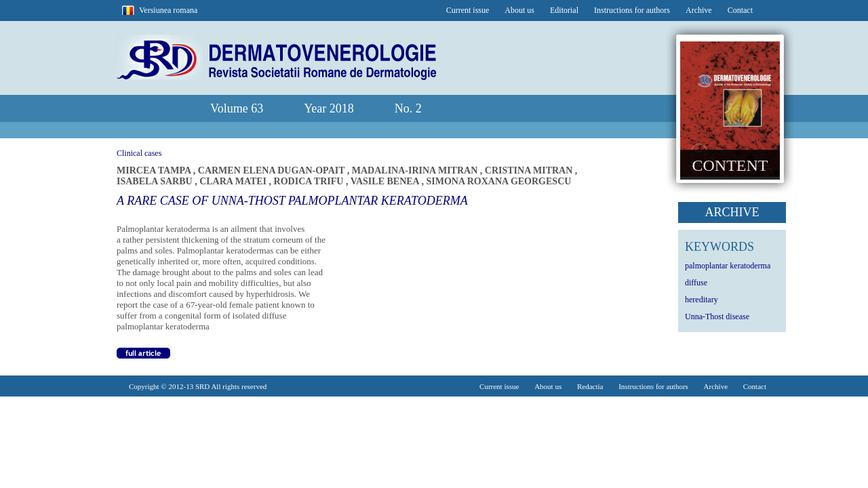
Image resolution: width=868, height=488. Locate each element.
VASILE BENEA (386, 181)
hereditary (702, 300)
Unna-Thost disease (717, 317)
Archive (699, 10)
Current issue (468, 10)
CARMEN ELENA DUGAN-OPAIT (273, 170)
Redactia (590, 386)
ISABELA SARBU (156, 181)
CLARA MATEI (234, 181)
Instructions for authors (632, 10)
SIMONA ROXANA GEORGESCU (498, 181)
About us (519, 10)
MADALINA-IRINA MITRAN (416, 170)
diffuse (696, 283)
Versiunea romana (168, 10)
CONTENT (730, 165)
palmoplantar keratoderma (728, 266)
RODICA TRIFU (310, 181)
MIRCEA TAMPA (155, 170)
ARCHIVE (732, 212)
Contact (740, 10)
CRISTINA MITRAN (530, 170)
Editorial (564, 10)
